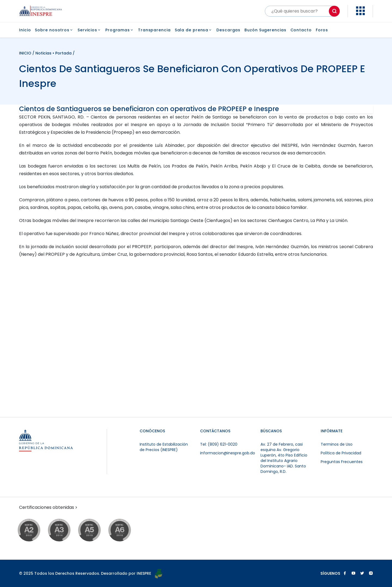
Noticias (43, 53)
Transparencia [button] (154, 30)
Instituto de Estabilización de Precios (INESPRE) (164, 447)
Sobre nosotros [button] (54, 30)
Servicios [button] (89, 30)
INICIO (26, 53)
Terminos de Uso (337, 444)
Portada (63, 53)
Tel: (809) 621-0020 (219, 444)
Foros (322, 30)
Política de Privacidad (341, 453)
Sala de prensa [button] (194, 30)
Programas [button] (120, 30)
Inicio (25, 30)
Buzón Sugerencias (265, 30)
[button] (360, 14)
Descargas (228, 30)
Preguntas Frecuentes (342, 462)
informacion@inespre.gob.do (228, 453)
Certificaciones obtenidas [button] (49, 507)
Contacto (301, 30)
